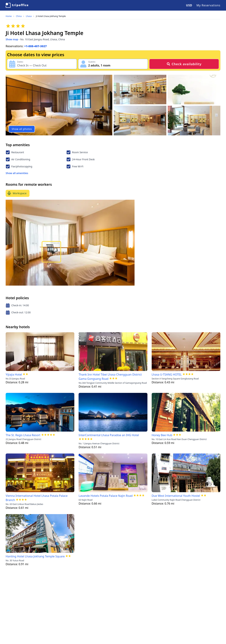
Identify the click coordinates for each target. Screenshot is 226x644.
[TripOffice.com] (17, 5)
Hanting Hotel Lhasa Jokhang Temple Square (35, 556)
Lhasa (29, 16)
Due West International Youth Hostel (176, 496)
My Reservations (208, 5)
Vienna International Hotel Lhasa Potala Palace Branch (37, 498)
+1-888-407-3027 (35, 46)
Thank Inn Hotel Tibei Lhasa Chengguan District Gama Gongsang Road (110, 377)
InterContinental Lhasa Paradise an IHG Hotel (109, 435)
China (19, 16)
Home (9, 16)
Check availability (184, 64)
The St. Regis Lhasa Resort (23, 435)
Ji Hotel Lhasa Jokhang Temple (51, 16)
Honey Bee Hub (162, 435)
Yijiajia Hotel (14, 374)
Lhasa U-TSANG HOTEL (167, 374)
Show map (12, 39)
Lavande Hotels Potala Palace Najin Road (106, 496)
